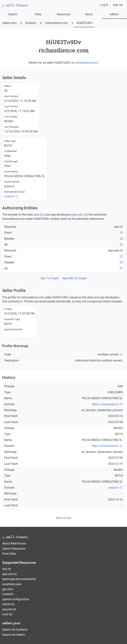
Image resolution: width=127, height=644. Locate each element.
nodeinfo (8, 594)
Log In (104, 5)
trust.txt (7, 614)
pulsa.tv (9, 196)
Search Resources (14, 549)
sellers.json (9, 23)
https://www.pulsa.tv (105, 404)
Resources (64, 14)
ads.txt (39, 215)
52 (121, 245)
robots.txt (8, 604)
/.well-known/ (15, 537)
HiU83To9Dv (85, 23)
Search (13, 14)
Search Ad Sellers (13, 635)
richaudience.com (56, 23)
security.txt (9, 609)
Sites (38, 14)
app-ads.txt (79, 215)
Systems (31, 23)
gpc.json (8, 589)
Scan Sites (9, 554)
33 (121, 239)
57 (121, 268)
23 (121, 257)
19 (121, 233)
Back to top (63, 518)
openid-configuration (16, 599)
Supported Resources (19, 563)
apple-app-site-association (19, 579)
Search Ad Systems (15, 630)
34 (121, 262)
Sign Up (118, 5)
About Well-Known (14, 543)
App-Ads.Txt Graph (75, 278)
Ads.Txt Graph (50, 278)
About (89, 14)
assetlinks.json (12, 584)
